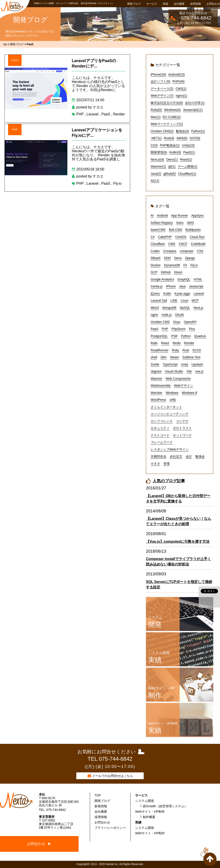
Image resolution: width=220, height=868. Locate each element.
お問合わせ (213, 4)
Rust (186, 350)
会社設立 (176, 456)
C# (153, 237)
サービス (152, 4)
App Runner (180, 215)
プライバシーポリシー (110, 828)
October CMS (160, 322)
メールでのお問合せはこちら (112, 776)
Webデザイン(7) (162, 96)
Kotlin (167, 294)
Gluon (178, 272)
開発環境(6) (159, 152)
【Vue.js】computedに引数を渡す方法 (178, 542)
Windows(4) (172, 110)
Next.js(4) (157, 159)
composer (187, 251)
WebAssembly (161, 386)
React (165, 343)
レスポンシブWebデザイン (170, 449)
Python (186, 336)
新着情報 (101, 806)
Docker (156, 265)
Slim (164, 357)
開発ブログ (134, 4)
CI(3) (154, 145)
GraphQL (184, 279)
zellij (173, 400)
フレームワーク (162, 442)
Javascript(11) (193, 110)
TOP (98, 795)
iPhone (171, 286)
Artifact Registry (162, 223)
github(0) (170, 174)
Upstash (197, 364)
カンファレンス (162, 421)
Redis (177, 343)
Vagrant (156, 371)
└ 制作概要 (147, 817)
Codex (155, 251)
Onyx (177, 322)
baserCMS (158, 230)
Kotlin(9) (175, 152)
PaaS (106, 114)
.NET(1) (156, 138)
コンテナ (182, 421)
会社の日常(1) (195, 103)
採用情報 (196, 4)
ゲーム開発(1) (188, 166)
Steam (174, 357)
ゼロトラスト (182, 428)
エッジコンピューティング (169, 414)
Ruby (175, 350)
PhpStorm (178, 329)
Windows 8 (189, 393)
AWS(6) (182, 138)
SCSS (197, 350)
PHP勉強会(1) (170, 145)
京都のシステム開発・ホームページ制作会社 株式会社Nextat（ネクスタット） (74, 3)
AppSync (198, 215)
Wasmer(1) (158, 166)
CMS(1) (181, 89)
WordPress (158, 400)
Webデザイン (184, 386)
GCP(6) (195, 138)
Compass (170, 251)
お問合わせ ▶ (39, 844)
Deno (178, 258)
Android (162, 215)
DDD (167, 258)
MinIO (155, 308)
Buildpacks (193, 230)
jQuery (155, 294)
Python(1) (198, 131)
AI (152, 215)
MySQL (185, 308)
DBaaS (156, 258)
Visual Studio (174, 371)
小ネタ (155, 464)
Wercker (156, 393)
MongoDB (169, 308)
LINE (174, 301)
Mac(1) (156, 117)
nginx (154, 315)
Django (190, 258)
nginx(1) (181, 96)
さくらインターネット (166, 407)
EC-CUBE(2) (172, 117)
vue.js (199, 371)
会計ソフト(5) (160, 81)
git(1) (172, 166)
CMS (172, 244)
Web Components (178, 379)
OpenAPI (190, 322)
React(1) (186, 159)
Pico (192, 329)
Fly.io (117, 183)
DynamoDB (172, 265)
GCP (154, 272)
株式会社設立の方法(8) (167, 103)
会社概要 (179, 4)
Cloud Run (197, 237)
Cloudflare (158, 244)
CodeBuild (198, 244)
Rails (154, 343)
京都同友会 (158, 456)
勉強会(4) (182, 131)
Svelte (155, 364)
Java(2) (156, 174)
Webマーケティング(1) (167, 124)
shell (154, 357)
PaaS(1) (189, 152)
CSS (200, 251)
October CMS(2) (162, 131)
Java (183, 286)
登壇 (167, 464)
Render (119, 114)
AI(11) (155, 181)
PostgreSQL (159, 336)
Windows (172, 393)
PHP (80, 114)
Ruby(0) (156, 110)
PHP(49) (178, 81)
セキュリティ (160, 428)
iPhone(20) (158, 74)
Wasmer (156, 379)
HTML (198, 279)
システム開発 (145, 801)
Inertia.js (157, 286)
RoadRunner (159, 350)
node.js (166, 315)
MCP (195, 301)
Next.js (198, 308)
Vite (189, 371)
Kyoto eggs (182, 294)
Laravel (15, 60)
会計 (189, 456)
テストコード (160, 435)
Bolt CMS (175, 230)
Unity (185, 364)
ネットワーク (182, 435)
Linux (184, 301)
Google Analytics (162, 279)
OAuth (180, 315)
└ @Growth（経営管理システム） (164, 806)
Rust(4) (169, 138)
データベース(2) (162, 89)
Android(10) (177, 74)
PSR (174, 336)
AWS (190, 223)
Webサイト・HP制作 (150, 812)
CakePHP (165, 237)
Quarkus (200, 336)
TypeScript (170, 364)
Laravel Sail (159, 301)
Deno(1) (172, 159)
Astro (180, 223)
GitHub (166, 272)
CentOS (181, 237)
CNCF (183, 244)
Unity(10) (188, 145)
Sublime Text (191, 357)
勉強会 (200, 456)
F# (185, 265)
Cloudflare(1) (187, 174)
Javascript (196, 286)
